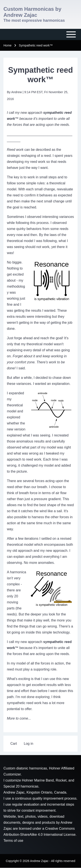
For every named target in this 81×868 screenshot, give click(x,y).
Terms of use (13, 841)
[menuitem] (14, 744)
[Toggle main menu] (40, 34)
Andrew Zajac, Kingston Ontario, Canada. (35, 792)
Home (7, 45)
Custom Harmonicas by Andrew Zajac (32, 12)
